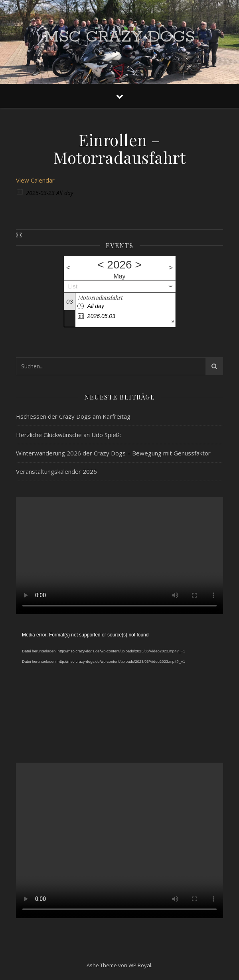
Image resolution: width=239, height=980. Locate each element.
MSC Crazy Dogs (119, 37)
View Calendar (35, 180)
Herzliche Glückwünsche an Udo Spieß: (68, 435)
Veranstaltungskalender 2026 (56, 471)
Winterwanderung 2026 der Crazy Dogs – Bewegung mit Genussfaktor (113, 453)
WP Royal (140, 965)
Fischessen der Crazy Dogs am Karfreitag (73, 416)
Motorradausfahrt (100, 297)
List (73, 286)
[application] (119, 688)
